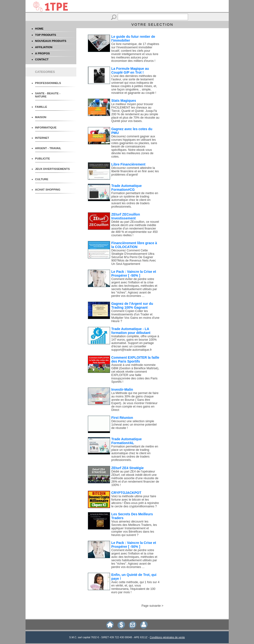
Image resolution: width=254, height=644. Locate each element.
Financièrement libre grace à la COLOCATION (134, 245)
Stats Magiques (124, 101)
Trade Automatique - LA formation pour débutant (131, 331)
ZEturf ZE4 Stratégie (127, 468)
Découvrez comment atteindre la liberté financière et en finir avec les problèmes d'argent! (135, 171)
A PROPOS (42, 53)
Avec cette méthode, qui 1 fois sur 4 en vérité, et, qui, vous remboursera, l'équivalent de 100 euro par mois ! (135, 587)
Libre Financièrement (128, 164)
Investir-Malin (122, 389)
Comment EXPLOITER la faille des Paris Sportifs (135, 359)
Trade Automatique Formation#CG (126, 188)
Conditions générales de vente (167, 637)
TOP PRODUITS (46, 35)
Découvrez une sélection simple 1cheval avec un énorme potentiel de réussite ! (134, 425)
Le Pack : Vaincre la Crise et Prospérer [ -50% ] (134, 274)
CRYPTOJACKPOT (126, 493)
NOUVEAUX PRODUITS (51, 41)
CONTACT (42, 59)
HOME (39, 29)
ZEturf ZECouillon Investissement (126, 216)
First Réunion (122, 418)
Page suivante (151, 606)
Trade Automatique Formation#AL (126, 441)
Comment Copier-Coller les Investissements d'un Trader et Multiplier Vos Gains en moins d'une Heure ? (135, 316)
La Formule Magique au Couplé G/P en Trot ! (130, 70)
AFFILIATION (44, 47)
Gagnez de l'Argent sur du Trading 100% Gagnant (132, 306)
